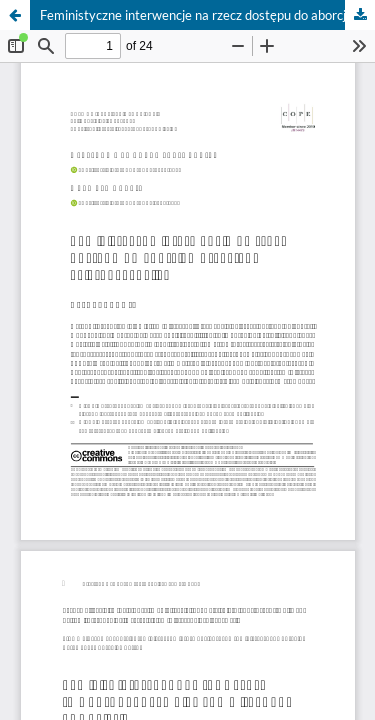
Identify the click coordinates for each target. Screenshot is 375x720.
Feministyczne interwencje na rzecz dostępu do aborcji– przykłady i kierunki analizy (207, 15)
